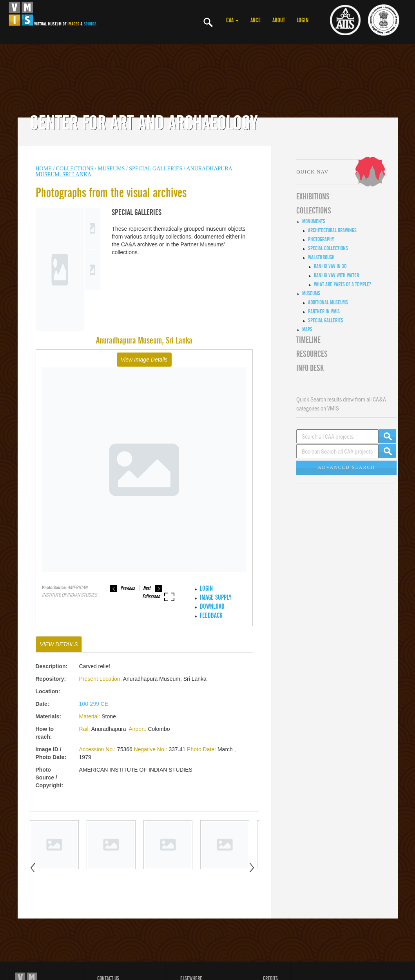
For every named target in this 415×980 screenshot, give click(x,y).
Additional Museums (328, 302)
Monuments (314, 221)
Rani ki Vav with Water (336, 275)
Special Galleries (156, 169)
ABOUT (279, 20)
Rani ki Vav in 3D (330, 266)
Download (212, 607)
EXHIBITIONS (313, 197)
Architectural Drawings (332, 230)
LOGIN (303, 20)
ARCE (256, 20)
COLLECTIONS (75, 169)
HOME (44, 169)
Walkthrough (321, 257)
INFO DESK (310, 368)
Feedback (211, 616)
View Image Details (144, 360)
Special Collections (328, 248)
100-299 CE (94, 704)
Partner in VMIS (324, 311)
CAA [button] (232, 20)
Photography (321, 239)
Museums (311, 293)
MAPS (307, 329)
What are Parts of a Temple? (343, 284)
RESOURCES (312, 354)
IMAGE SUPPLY (216, 598)
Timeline (308, 340)
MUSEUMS (111, 169)
